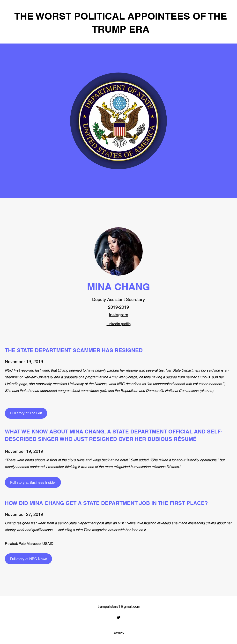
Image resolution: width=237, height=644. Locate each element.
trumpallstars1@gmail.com (119, 606)
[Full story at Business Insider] (33, 482)
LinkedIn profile (119, 324)
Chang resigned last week (25, 523)
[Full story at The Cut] (26, 413)
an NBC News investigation (135, 523)
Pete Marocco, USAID (36, 544)
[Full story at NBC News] (28, 559)
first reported (24, 370)
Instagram (118, 315)
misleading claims (202, 523)
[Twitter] (118, 617)
